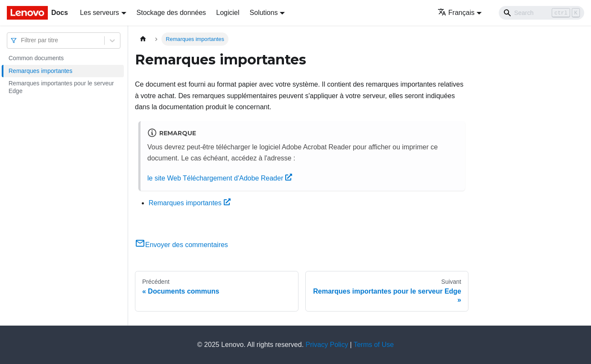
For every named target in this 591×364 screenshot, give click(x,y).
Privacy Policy (327, 345)
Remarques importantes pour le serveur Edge (61, 87)
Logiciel (228, 13)
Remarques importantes (40, 71)
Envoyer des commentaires (181, 245)
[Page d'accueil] (143, 39)
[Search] (541, 13)
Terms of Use (374, 345)
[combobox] (22, 40)
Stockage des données (171, 13)
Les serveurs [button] (99, 13)
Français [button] (456, 13)
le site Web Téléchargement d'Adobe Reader (220, 178)
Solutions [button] (264, 13)
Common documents (36, 58)
